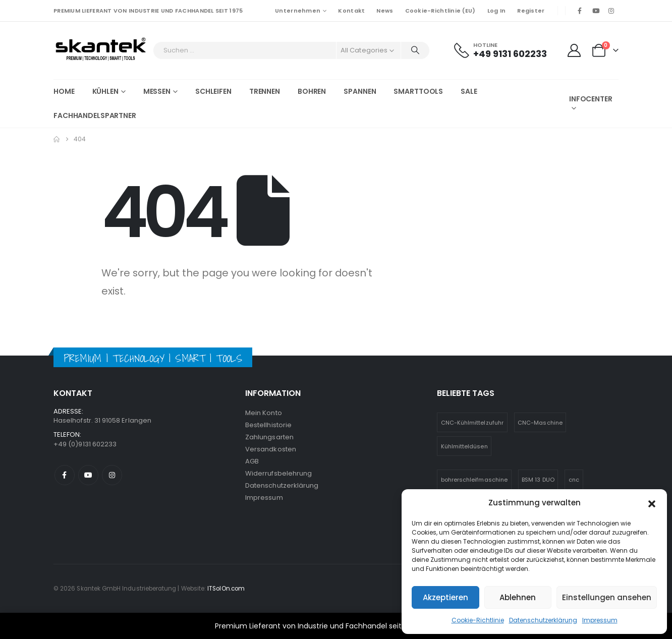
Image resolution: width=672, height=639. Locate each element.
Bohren (312, 91)
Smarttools (418, 91)
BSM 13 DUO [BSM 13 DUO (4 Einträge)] (538, 480)
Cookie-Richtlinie (478, 620)
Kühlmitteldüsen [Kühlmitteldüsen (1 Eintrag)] (464, 446)
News (385, 11)
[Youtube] (596, 11)
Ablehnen (518, 597)
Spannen (360, 91)
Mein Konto (264, 413)
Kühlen (105, 91)
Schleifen (213, 91)
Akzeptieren (445, 597)
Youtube (88, 475)
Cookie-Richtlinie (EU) (440, 11)
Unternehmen (298, 11)
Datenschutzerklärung (543, 620)
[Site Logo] (101, 50)
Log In (497, 11)
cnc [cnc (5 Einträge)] (574, 480)
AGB (252, 461)
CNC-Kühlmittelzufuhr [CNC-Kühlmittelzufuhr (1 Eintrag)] (472, 423)
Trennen (265, 91)
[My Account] (574, 50)
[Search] (415, 50)
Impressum (600, 620)
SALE (469, 91)
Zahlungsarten (269, 437)
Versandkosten (271, 449)
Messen (157, 91)
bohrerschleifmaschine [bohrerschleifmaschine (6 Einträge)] (474, 480)
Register (531, 11)
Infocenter (591, 99)
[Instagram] (611, 11)
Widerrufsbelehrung (278, 473)
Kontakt (351, 11)
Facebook (65, 475)
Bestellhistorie (268, 425)
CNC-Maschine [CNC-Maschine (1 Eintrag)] (540, 423)
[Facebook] (580, 11)
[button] (652, 503)
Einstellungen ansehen (607, 597)
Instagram (112, 475)
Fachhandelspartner (95, 115)
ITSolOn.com (226, 589)
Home (64, 91)
